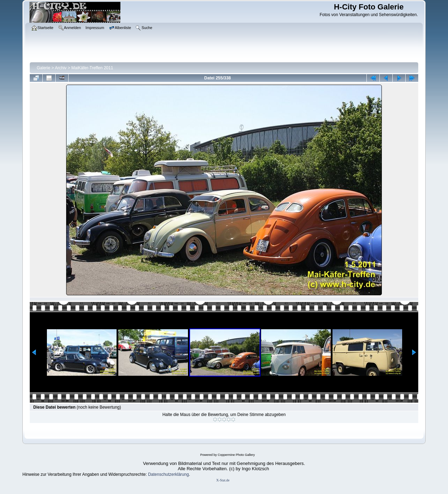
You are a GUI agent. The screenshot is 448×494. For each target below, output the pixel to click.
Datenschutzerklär (165, 474)
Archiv (61, 68)
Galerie (44, 68)
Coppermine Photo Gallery (236, 455)
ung (185, 474)
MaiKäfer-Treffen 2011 (92, 68)
